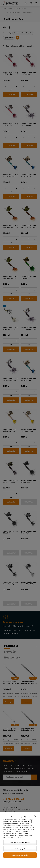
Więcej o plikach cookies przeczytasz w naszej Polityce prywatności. (18, 836)
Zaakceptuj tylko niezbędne (20, 843)
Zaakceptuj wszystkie (20, 855)
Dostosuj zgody (20, 849)
